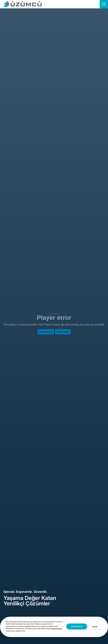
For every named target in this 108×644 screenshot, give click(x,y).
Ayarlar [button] (95, 627)
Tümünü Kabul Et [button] (77, 627)
